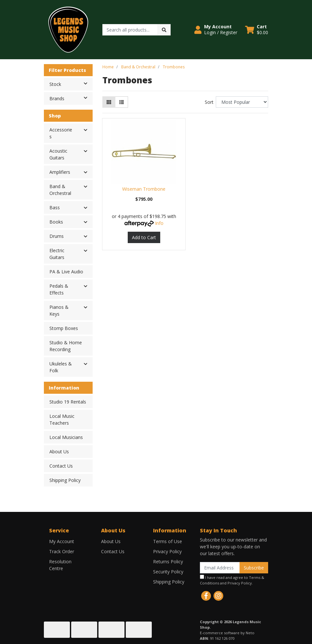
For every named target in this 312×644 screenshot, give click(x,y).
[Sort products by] (242, 102)
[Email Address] (220, 568)
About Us (59, 452)
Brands (71, 98)
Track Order (62, 551)
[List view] (122, 102)
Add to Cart (144, 237)
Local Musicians (66, 437)
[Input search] (130, 30)
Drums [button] (57, 236)
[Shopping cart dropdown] (257, 30)
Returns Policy (168, 562)
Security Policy (168, 572)
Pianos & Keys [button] (59, 310)
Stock (71, 84)
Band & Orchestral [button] (60, 190)
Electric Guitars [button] (57, 254)
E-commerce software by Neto (227, 633)
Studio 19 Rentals (68, 402)
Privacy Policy (167, 551)
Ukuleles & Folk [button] (61, 367)
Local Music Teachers (62, 419)
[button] (216, 30)
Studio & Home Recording (66, 346)
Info (159, 223)
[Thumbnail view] (109, 102)
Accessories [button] (61, 133)
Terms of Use (168, 541)
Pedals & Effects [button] (59, 289)
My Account (62, 541)
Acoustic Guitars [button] (58, 154)
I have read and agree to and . (232, 580)
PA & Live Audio (66, 272)
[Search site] (164, 30)
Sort (209, 102)
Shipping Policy (65, 480)
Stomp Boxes (64, 328)
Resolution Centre (60, 565)
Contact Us (61, 466)
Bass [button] (55, 207)
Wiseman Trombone (144, 189)
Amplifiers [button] (60, 172)
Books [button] (56, 222)
